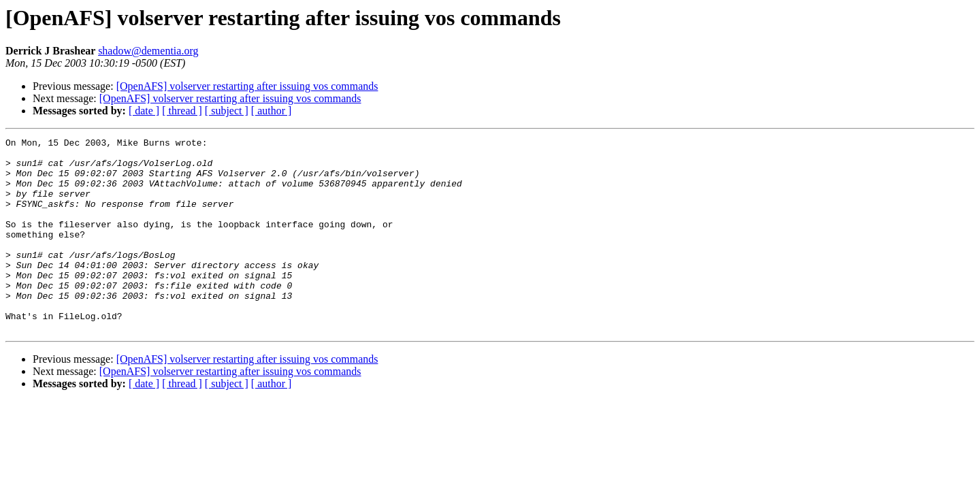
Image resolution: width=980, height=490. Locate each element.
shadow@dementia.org (148, 51)
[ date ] (144, 111)
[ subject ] (227, 111)
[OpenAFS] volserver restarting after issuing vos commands (247, 86)
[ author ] (272, 111)
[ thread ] (182, 111)
